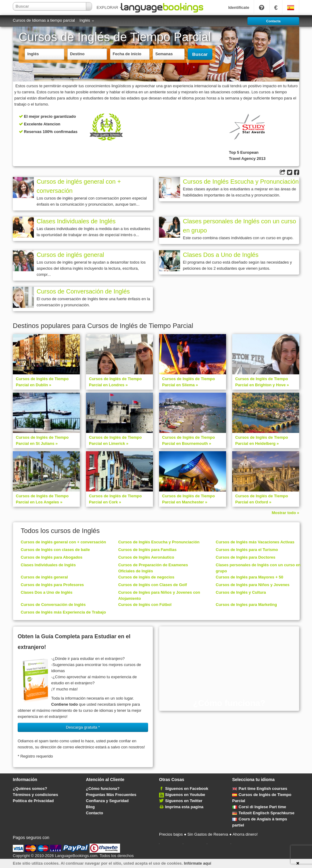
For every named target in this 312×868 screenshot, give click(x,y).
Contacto (94, 813)
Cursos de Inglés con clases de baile (55, 550)
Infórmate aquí (198, 863)
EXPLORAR (109, 7)
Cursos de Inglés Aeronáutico (146, 557)
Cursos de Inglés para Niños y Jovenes (253, 585)
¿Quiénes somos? (30, 789)
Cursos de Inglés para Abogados (52, 557)
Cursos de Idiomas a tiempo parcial (44, 20)
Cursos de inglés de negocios (146, 577)
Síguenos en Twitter (184, 801)
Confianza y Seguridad (107, 801)
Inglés (87, 20)
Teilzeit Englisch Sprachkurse (263, 813)
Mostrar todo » (285, 513)
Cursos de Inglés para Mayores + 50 (249, 577)
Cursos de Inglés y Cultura (241, 592)
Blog (90, 807)
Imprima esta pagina (184, 807)
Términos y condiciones (35, 795)
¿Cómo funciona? (103, 789)
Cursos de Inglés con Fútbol (145, 605)
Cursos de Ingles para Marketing (246, 605)
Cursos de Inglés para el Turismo (247, 550)
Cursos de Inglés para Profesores (52, 585)
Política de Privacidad (33, 801)
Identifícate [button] (239, 7)
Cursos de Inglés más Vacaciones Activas (255, 542)
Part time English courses (260, 789)
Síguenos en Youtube (185, 795)
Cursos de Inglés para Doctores (246, 557)
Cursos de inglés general (70, 255)
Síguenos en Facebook (187, 789)
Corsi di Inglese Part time (259, 807)
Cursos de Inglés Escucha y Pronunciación (241, 182)
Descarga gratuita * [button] (83, 727)
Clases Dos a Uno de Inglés (221, 255)
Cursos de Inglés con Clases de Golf (152, 585)
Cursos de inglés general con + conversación (79, 186)
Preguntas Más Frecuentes (111, 795)
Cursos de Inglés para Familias (147, 550)
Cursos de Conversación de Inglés (83, 291)
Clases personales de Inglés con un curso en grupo (239, 226)
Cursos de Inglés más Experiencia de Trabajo (63, 612)
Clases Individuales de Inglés (76, 221)
